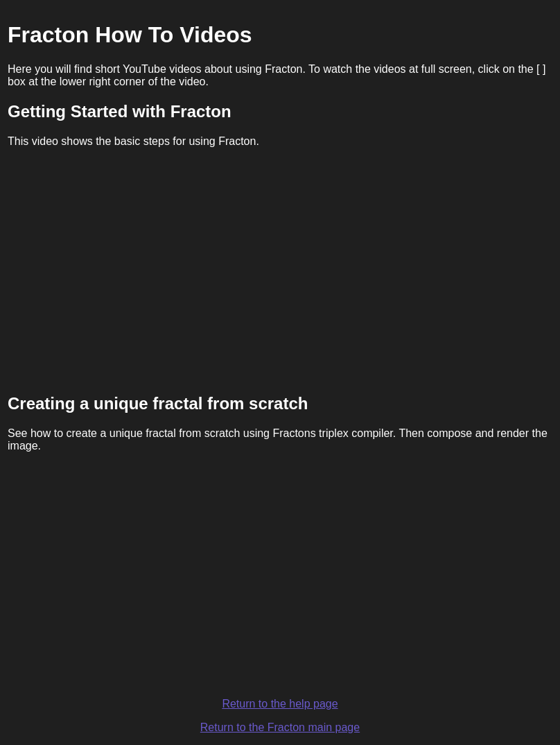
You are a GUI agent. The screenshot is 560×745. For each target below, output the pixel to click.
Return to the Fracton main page (280, 727)
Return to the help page (280, 704)
